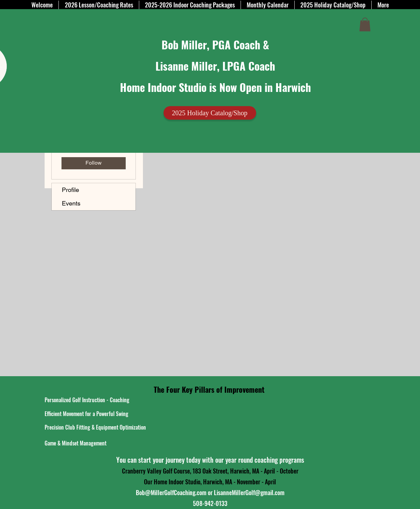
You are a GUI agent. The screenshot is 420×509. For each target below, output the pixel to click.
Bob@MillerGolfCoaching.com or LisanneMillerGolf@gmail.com (210, 492)
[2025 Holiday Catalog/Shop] (210, 113)
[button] (365, 25)
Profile (70, 190)
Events (71, 203)
